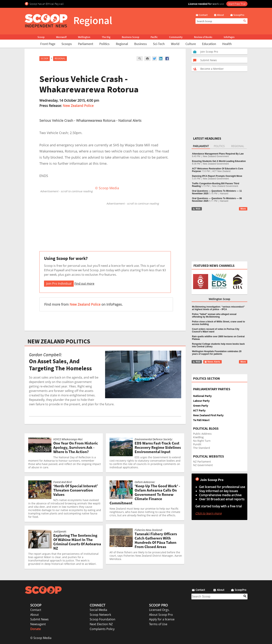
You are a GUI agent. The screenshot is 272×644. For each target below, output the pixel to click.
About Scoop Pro (161, 615)
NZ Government (203, 465)
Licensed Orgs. (159, 610)
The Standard (202, 448)
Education (209, 44)
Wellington (84, 37)
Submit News (39, 619)
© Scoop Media (41, 638)
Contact (36, 610)
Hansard (224, 194)
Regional (122, 44)
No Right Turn (202, 441)
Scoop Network (100, 615)
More (243, 209)
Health (227, 44)
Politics (104, 44)
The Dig (106, 37)
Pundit (197, 444)
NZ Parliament (202, 462)
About (35, 615)
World (175, 44)
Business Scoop (131, 37)
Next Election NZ (101, 624)
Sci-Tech (159, 44)
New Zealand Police (78, 106)
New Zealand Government (216, 156)
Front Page (48, 44)
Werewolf (61, 37)
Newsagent (38, 624)
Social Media (98, 610)
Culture (191, 44)
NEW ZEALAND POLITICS (59, 341)
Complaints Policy (102, 629)
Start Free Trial (237, 4)
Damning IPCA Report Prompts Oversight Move (217, 176)
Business (141, 44)
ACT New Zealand (221, 171)
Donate (35, 629)
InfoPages (229, 37)
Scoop (41, 37)
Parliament (86, 44)
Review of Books (203, 37)
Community (176, 37)
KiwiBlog (198, 437)
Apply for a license (162, 619)
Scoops (67, 44)
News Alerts (212, 362)
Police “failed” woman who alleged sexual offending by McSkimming (214, 315)
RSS (197, 209)
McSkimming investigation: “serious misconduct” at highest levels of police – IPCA (218, 308)
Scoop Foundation (102, 619)
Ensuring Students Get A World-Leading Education (219, 161)
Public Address (202, 434)
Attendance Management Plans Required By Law (218, 154)
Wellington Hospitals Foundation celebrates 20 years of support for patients (217, 353)
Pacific (154, 37)
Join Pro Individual (59, 284)
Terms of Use (158, 624)
